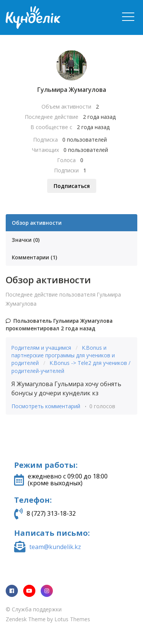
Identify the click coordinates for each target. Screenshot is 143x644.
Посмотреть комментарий (46, 406)
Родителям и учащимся (42, 348)
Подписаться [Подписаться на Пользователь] (72, 186)
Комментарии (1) (34, 257)
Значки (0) (26, 240)
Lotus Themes (72, 619)
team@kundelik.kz (55, 547)
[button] (128, 17)
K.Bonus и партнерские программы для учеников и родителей (63, 355)
